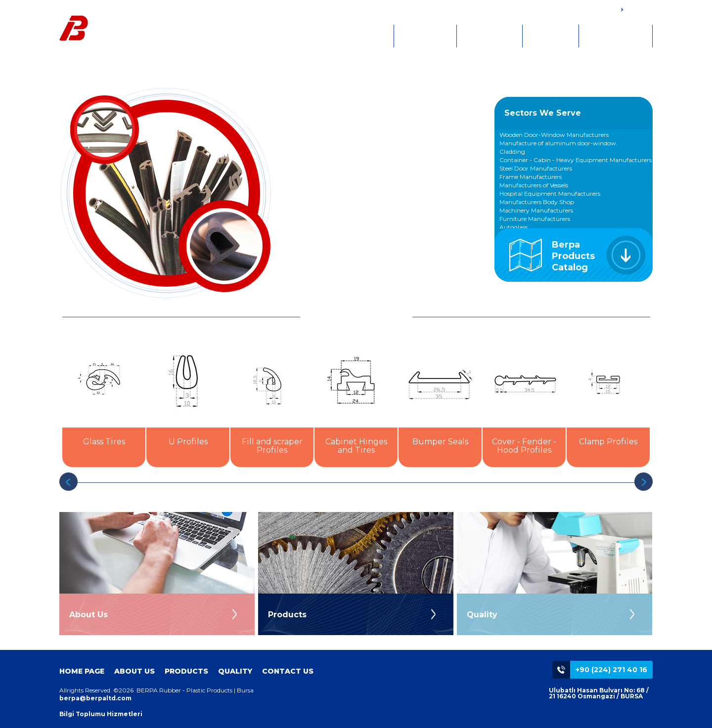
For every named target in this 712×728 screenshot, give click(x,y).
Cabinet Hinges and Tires (356, 446)
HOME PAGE (360, 36)
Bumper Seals (440, 442)
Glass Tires (104, 442)
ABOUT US (425, 36)
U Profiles (188, 442)
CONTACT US (616, 36)
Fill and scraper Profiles (272, 446)
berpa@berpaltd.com (95, 698)
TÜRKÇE (635, 10)
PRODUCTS (489, 36)
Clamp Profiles (608, 442)
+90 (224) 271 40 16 (611, 670)
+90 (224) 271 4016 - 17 (585, 9)
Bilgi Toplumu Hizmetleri (101, 714)
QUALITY (551, 36)
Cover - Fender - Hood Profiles (524, 446)
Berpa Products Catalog (573, 256)
